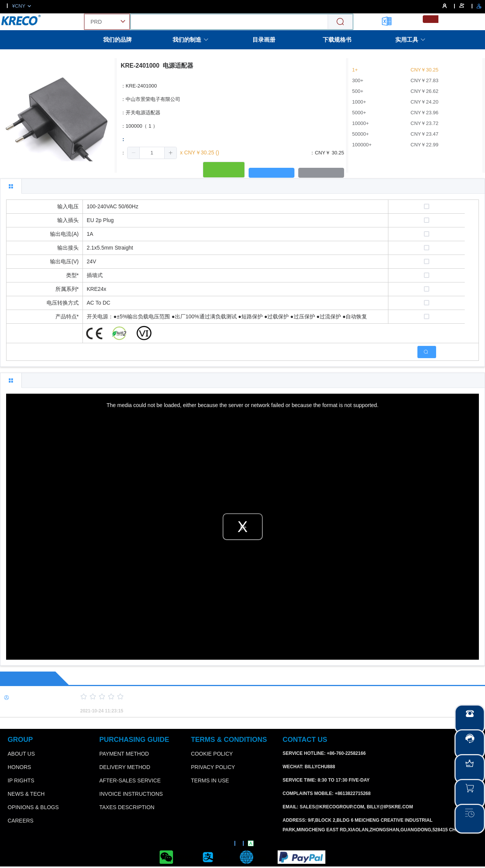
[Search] (340, 22)
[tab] (11, 186)
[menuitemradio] (431, 19)
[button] (134, 153)
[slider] (269, 697)
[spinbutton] (152, 153)
